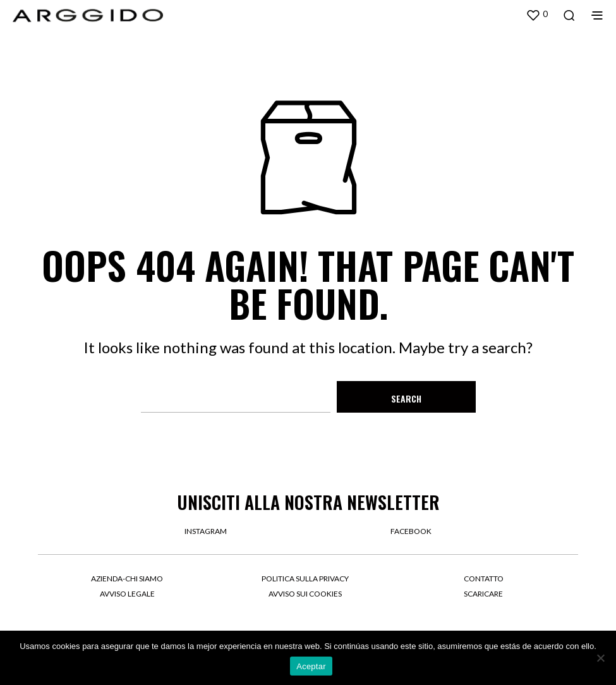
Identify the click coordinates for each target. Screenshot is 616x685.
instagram (206, 531)
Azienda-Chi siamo (127, 579)
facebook (411, 531)
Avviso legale (127, 594)
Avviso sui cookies (305, 594)
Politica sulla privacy (305, 579)
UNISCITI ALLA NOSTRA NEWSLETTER (308, 502)
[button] (537, 15)
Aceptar (311, 666)
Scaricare (483, 594)
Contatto (484, 579)
